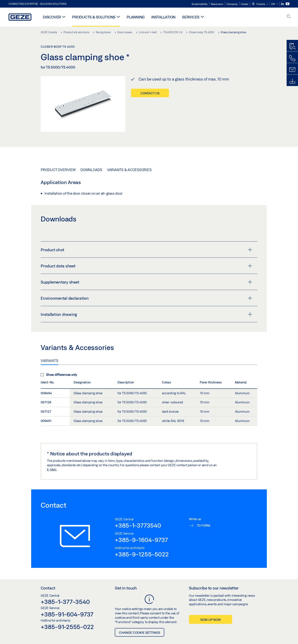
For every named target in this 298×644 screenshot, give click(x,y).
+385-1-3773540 (138, 525)
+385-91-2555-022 (67, 627)
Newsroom (217, 4)
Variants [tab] (50, 361)
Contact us (150, 93)
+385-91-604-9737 (67, 614)
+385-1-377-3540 (65, 602)
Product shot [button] (146, 250)
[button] (260, 4)
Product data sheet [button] (146, 266)
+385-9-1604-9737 (141, 540)
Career (245, 4)
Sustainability (200, 4)
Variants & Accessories (129, 170)
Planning (136, 17)
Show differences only (59, 375)
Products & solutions (94, 17)
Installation (163, 17)
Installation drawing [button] (146, 314)
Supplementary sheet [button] (146, 282)
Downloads (91, 170)
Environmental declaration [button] (146, 298)
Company (232, 4)
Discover (52, 17)
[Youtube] (288, 4)
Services (191, 17)
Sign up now (210, 620)
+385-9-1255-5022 (142, 554)
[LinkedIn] (283, 4)
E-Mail (52, 469)
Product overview (58, 170)
